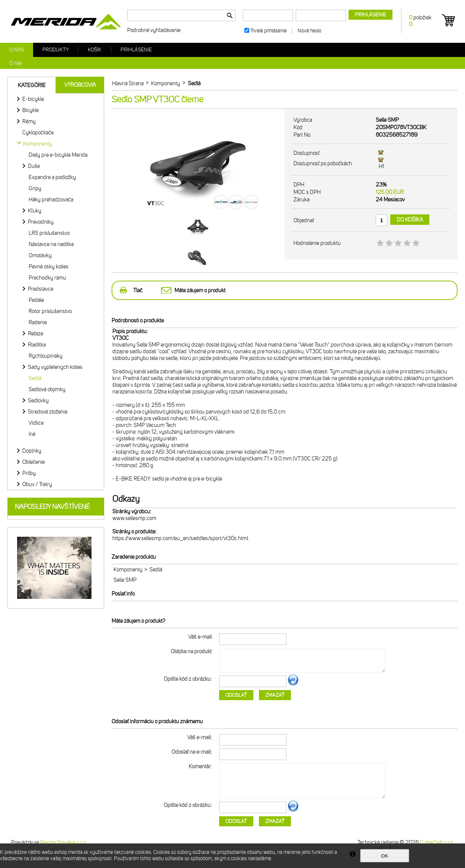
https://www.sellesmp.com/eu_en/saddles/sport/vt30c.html (180, 538)
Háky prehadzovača (51, 200)
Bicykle (31, 110)
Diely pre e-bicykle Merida (58, 155)
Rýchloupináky (46, 356)
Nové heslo (310, 31)
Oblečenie (33, 462)
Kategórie (32, 85)
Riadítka (37, 345)
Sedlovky (38, 401)
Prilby (29, 473)
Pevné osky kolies (49, 267)
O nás (17, 50)
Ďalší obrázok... (293, 684)
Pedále (36, 300)
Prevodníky (41, 222)
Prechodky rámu (47, 278)
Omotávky (40, 255)
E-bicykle (33, 99)
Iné (32, 434)
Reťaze (36, 334)
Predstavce (41, 289)
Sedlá (35, 378)
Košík (95, 50)
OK (384, 856)
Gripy (35, 188)
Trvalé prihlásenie (269, 31)
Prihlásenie (136, 50)
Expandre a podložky (52, 177)
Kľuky (35, 211)
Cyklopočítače (38, 133)
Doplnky (32, 451)
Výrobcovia (80, 85)
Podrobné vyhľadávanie (154, 30)
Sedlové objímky (47, 389)
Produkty (56, 50)
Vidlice (36, 423)
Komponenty (128, 569)
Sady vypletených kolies (55, 367)
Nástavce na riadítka (51, 244)
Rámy (29, 121)
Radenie (38, 322)
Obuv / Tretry (37, 484)
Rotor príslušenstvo (50, 311)
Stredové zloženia (48, 412)
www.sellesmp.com (134, 518)
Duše (34, 166)
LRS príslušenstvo (49, 233)
